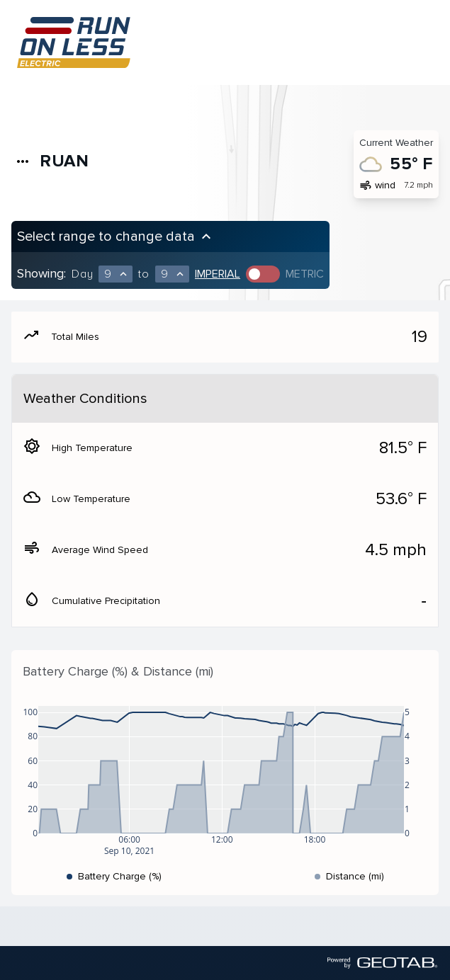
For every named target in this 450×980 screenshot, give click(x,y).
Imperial (218, 274)
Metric (305, 274)
